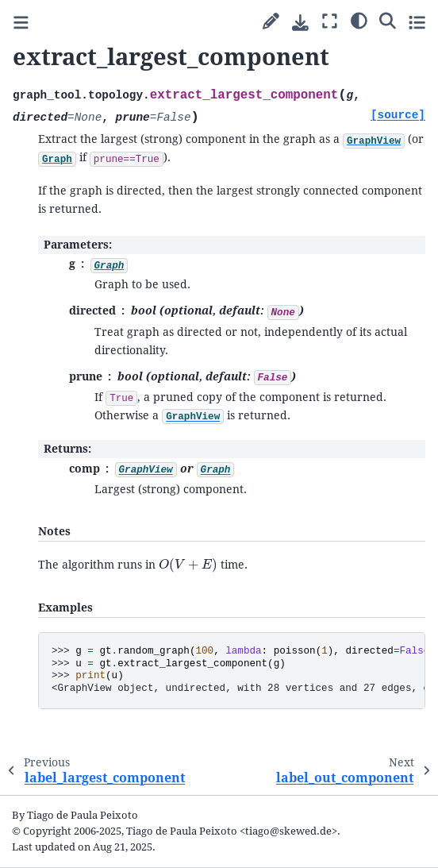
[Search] (388, 20)
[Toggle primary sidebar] (21, 23)
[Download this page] (300, 23)
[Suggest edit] (271, 22)
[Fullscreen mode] (330, 22)
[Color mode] (359, 20)
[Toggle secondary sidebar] (417, 22)
